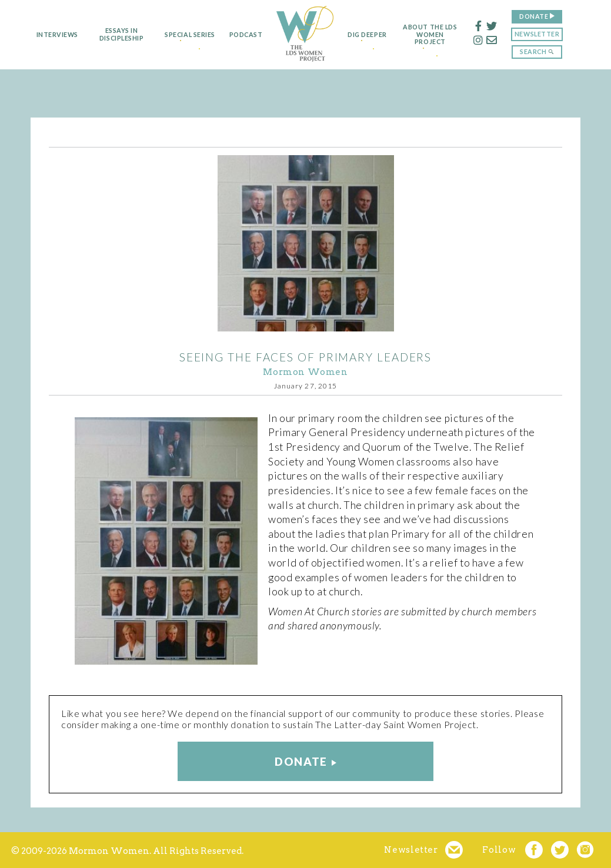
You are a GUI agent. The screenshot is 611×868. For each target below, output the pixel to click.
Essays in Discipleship (107, 34)
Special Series (180, 35)
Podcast (240, 35)
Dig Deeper (371, 35)
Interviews (43, 35)
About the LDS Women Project (444, 35)
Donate (548, 16)
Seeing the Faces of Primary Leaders (306, 357)
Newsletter (551, 34)
